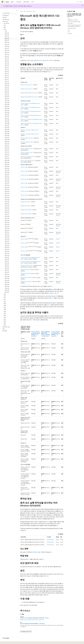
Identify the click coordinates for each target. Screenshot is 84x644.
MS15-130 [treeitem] (7, 43)
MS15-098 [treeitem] (7, 104)
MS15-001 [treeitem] (7, 292)
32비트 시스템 (24, 167)
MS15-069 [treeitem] (7, 161)
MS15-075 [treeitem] (7, 149)
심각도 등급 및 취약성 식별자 (74, 22)
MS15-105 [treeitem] (7, 91)
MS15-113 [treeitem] (7, 76)
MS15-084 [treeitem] (7, 132)
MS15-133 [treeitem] (7, 37)
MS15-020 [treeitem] (7, 255)
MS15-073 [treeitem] (7, 153)
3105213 (58, 239)
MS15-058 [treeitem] (7, 182)
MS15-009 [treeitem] (7, 277)
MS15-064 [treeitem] (7, 170)
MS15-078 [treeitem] (7, 143)
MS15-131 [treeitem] (7, 41)
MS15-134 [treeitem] (7, 35)
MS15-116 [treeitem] (7, 70)
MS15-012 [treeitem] (7, 271)
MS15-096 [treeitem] (7, 108)
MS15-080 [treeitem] (7, 139)
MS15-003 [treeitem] (7, 288)
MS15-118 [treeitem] (7, 66)
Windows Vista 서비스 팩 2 (26, 85)
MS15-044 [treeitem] (7, 209)
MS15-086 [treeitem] (7, 128)
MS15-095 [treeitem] (7, 110)
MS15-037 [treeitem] (7, 222)
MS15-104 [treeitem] (7, 93)
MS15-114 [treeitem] (7, 74)
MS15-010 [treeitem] (7, 275)
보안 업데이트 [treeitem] (6, 16)
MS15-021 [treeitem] (7, 253)
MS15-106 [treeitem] (7, 89)
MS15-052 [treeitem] (7, 193)
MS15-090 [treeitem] (7, 120)
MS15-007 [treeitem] (7, 280)
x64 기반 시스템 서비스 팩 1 (27, 138)
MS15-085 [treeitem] (7, 130)
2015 (34, 11)
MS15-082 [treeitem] (7, 135)
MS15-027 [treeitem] (7, 242)
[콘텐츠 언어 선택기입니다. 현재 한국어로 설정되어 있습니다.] (4, 642)
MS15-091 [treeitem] (7, 118)
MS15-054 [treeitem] (7, 190)
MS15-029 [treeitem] (7, 238)
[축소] (17, 10)
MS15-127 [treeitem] (7, 48)
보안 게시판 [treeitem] (6, 23)
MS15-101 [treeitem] (7, 99)
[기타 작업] (63, 11)
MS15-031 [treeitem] (7, 234)
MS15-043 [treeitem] (7, 211)
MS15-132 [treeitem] (7, 39)
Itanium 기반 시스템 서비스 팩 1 (28, 157)
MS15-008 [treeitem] (7, 278)
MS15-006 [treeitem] (7, 282)
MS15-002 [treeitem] (7, 290)
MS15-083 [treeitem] (7, 134)
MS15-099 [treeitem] (7, 103)
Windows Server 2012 (25, 202)
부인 (69, 32)
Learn (21, 11)
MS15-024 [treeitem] (7, 248)
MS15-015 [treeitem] (7, 265)
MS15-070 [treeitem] (7, 159)
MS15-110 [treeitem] (7, 81)
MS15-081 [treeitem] (7, 137)
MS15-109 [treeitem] (7, 83)
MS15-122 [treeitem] (7, 58)
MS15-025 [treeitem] (7, 246)
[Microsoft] (3, 2)
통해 (38, 286)
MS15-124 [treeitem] (7, 54)
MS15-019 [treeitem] (7, 257)
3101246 (58, 173)
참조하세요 (45, 576)
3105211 (58, 247)
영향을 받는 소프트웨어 (73, 20)
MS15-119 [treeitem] (7, 64)
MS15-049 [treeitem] (7, 199)
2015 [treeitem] (6, 31)
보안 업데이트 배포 (72, 28)
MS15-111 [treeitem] (7, 79)
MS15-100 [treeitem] (7, 101)
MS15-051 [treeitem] (7, 195)
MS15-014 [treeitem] (7, 267)
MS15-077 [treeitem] (7, 145)
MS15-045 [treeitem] (7, 207)
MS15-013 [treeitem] (7, 269)
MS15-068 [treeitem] (7, 162)
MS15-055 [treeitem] (7, 188)
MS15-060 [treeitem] (7, 178)
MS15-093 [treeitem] (7, 114)
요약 (69, 18)
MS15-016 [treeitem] (7, 263)
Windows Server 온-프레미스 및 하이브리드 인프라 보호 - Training (34, 618)
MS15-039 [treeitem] (7, 219)
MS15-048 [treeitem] (7, 201)
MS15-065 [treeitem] (7, 168)
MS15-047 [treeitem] (7, 203)
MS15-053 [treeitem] (7, 192)
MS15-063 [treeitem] (7, 172)
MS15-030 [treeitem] (7, 236)
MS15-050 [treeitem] (7, 197)
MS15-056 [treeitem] (7, 186)
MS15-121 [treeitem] (7, 60)
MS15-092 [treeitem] (7, 116)
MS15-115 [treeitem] (7, 72)
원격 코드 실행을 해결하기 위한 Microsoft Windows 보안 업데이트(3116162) (75, 15)
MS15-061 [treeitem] (7, 176)
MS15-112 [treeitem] (7, 77)
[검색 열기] (78, 2)
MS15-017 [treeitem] (7, 261)
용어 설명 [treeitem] (5, 331)
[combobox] (9, 13)
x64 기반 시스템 (24, 175)
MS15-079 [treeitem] (7, 141)
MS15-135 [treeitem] (7, 33)
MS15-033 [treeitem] (7, 230)
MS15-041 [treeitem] (7, 215)
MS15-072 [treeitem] (7, 155)
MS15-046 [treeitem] (7, 205)
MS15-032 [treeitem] (7, 232)
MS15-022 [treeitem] (7, 251)
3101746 (58, 189)
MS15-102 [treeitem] (7, 97)
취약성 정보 (70, 23)
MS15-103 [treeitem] (7, 95)
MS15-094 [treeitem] (7, 112)
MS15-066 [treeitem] (7, 166)
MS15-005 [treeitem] (7, 284)
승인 (69, 30)
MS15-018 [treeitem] (7, 259)
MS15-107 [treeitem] (7, 87)
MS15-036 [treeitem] (7, 224)
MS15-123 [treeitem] (7, 56)
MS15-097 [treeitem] (7, 106)
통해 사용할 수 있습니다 (53, 293)
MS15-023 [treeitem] (7, 250)
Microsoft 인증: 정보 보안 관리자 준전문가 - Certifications (33, 624)
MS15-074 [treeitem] (7, 151)
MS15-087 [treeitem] (7, 126)
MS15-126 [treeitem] (7, 50)
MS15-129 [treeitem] (7, 45)
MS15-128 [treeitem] (7, 46)
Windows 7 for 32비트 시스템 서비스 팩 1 (29, 130)
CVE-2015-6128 (50, 540)
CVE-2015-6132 (50, 542)
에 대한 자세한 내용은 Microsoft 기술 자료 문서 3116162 (39, 60)
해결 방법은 (25, 559)
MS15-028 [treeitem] (7, 240)
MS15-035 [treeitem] (7, 226)
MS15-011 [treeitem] (7, 273)
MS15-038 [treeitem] (7, 220)
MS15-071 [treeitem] (7, 157)
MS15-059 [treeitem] (7, 180)
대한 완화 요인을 (36, 552)
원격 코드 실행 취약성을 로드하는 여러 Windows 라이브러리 (74, 26)
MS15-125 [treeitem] (7, 52)
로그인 (81, 2)
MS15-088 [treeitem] (7, 124)
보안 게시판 (29, 11)
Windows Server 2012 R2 (26, 210)
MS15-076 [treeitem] (7, 147)
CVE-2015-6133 (50, 545)
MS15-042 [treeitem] (7, 213)
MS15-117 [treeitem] (7, 68)
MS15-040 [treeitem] (7, 217)
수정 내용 (70, 33)
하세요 (49, 72)
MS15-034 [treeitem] (7, 228)
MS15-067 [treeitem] (7, 164)
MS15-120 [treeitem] (7, 62)
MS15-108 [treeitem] (7, 85)
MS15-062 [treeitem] (7, 174)
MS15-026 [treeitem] (7, 244)
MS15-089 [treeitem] (7, 122)
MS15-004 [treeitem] (7, 286)
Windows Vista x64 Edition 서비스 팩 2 (29, 93)
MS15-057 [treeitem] (7, 184)
